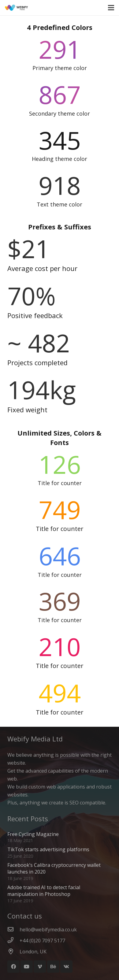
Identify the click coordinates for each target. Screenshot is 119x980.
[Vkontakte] (66, 967)
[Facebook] (13, 967)
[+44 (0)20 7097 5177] (13, 941)
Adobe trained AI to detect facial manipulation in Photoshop (44, 891)
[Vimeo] (40, 967)
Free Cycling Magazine (33, 834)
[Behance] (53, 967)
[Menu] (111, 8)
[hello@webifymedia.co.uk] (13, 930)
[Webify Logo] (16, 8)
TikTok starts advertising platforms (48, 849)
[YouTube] (27, 967)
